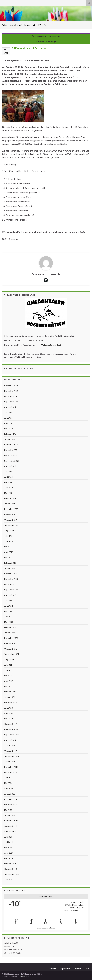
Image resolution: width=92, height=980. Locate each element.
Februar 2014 (10, 864)
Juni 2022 (8, 606)
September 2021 (12, 654)
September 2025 (12, 402)
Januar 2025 (10, 439)
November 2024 (11, 450)
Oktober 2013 (10, 869)
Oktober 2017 (10, 751)
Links (87, 969)
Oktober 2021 (10, 649)
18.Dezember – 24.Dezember (47, 36)
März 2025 (9, 429)
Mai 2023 (8, 547)
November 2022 (11, 579)
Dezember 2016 (11, 767)
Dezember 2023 (11, 509)
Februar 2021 (10, 692)
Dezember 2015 (11, 799)
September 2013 (12, 874)
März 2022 (9, 622)
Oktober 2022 (10, 584)
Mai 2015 (8, 810)
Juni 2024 (8, 477)
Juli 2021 (8, 665)
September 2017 (12, 756)
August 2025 (10, 407)
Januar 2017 (10, 762)
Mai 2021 (8, 676)
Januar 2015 (10, 815)
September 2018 (12, 735)
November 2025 (11, 391)
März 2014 (9, 858)
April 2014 (9, 853)
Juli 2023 (8, 536)
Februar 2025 (10, 434)
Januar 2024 (10, 504)
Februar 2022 (10, 627)
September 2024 (12, 461)
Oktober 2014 (10, 826)
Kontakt (52, 969)
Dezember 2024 (11, 445)
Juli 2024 (8, 471)
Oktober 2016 (10, 772)
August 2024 (10, 466)
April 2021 (9, 681)
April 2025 (9, 423)
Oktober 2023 (10, 520)
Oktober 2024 (10, 455)
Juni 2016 (8, 778)
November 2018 (11, 729)
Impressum (65, 969)
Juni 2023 (8, 541)
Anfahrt (77, 969)
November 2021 (11, 643)
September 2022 (12, 590)
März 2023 (9, 557)
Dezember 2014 (11, 821)
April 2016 (9, 788)
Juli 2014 (8, 837)
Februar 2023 (10, 563)
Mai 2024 (8, 482)
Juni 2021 (8, 670)
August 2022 (10, 595)
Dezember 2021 (11, 638)
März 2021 (9, 686)
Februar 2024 (10, 498)
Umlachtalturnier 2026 (51, 345)
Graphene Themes (25, 977)
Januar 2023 (10, 568)
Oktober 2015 (10, 805)
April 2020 (9, 713)
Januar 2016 (10, 794)
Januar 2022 (10, 633)
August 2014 (10, 831)
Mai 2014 (8, 847)
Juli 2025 (8, 412)
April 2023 (9, 552)
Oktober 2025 (10, 396)
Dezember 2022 (11, 574)
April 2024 (9, 488)
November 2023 (11, 514)
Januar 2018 (10, 745)
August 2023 (10, 531)
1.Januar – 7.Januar (45, 42)
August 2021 (10, 659)
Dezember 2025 (11, 386)
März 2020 (9, 719)
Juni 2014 (8, 842)
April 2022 (9, 617)
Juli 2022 (8, 600)
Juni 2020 (8, 708)
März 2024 (9, 493)
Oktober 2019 (10, 724)
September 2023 (12, 525)
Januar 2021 (10, 697)
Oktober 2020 (10, 702)
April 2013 (9, 880)
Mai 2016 (8, 783)
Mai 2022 (8, 611)
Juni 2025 (8, 418)
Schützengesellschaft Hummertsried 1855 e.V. (24, 25)
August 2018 (10, 740)
